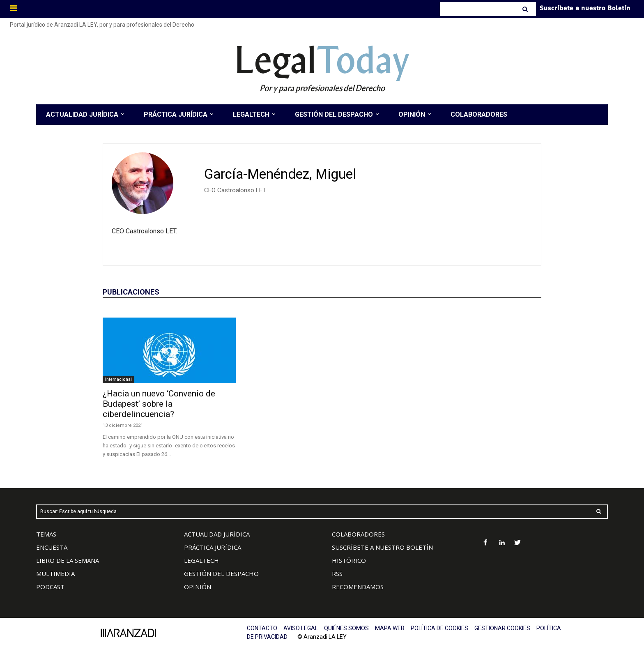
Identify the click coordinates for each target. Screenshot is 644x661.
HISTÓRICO (349, 560)
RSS (337, 573)
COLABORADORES (358, 534)
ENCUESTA (52, 547)
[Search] (526, 9)
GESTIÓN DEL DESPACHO (221, 573)
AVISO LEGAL (301, 628)
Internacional (118, 379)
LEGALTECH (201, 560)
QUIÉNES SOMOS (346, 628)
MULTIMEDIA (55, 573)
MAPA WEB (390, 628)
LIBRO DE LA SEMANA (68, 560)
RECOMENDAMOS (358, 587)
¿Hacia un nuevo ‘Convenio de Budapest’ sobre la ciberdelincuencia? (159, 404)
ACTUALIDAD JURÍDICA (217, 534)
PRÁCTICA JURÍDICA (213, 547)
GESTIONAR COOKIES (502, 628)
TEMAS (46, 534)
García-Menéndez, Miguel (280, 174)
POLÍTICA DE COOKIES (439, 628)
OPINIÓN (198, 587)
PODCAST (50, 587)
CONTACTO (262, 628)
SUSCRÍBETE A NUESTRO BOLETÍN (382, 547)
